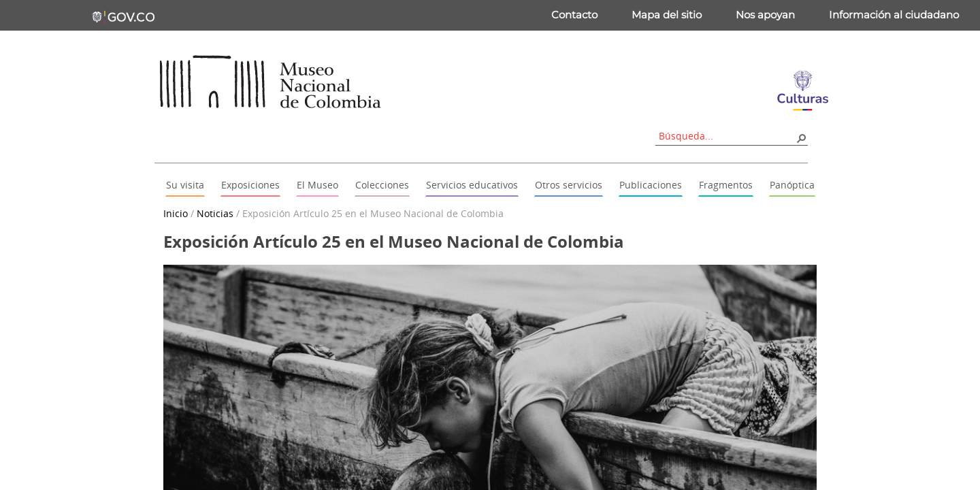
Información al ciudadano (894, 15)
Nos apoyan (765, 15)
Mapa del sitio (667, 15)
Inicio (176, 213)
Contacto (574, 15)
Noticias (215, 213)
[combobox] (727, 136)
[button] (801, 137)
